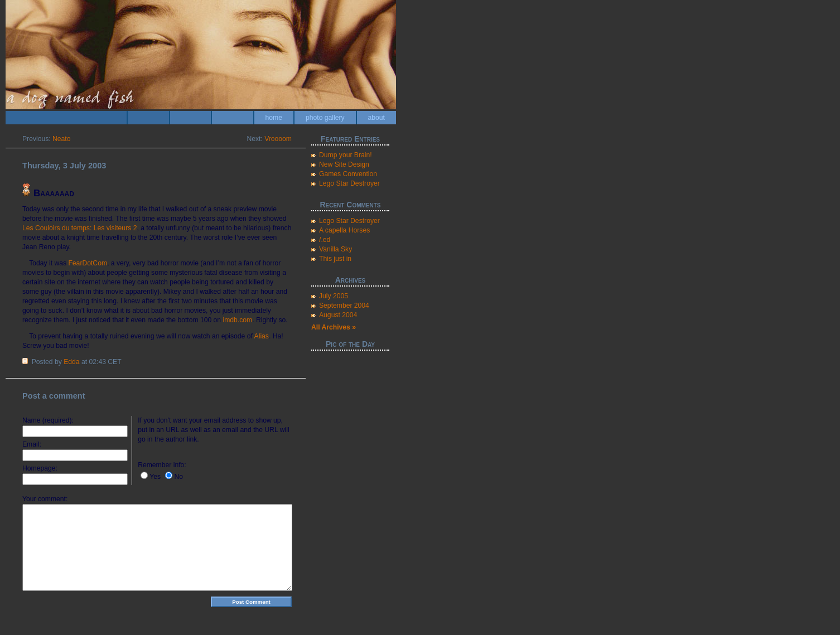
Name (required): (48, 420)
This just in (335, 259)
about (376, 118)
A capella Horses (344, 230)
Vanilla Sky (335, 249)
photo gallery (325, 118)
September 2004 (344, 306)
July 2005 (334, 296)
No (178, 477)
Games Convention (348, 174)
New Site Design (344, 164)
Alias (262, 336)
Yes (155, 477)
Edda (71, 362)
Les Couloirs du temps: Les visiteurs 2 (79, 228)
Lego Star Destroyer (349, 183)
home (274, 118)
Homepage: (40, 468)
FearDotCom (88, 263)
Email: (32, 444)
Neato (61, 139)
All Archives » (334, 327)
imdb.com (238, 320)
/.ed (325, 240)
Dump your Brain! (346, 155)
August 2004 (338, 315)
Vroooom (278, 139)
